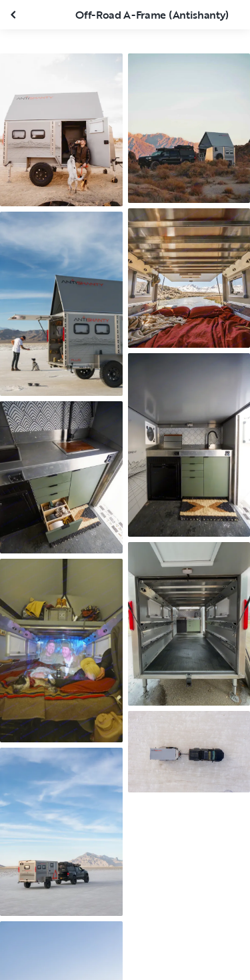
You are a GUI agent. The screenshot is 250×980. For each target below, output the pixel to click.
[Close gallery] (15, 15)
